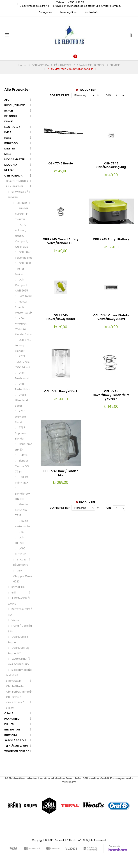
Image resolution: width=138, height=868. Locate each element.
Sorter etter (60, 95)
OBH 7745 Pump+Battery (111, 239)
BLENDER (115, 65)
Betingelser (46, 12)
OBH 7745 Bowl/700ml (61, 391)
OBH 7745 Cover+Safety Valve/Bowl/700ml (111, 317)
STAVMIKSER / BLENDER (91, 65)
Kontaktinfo (92, 12)
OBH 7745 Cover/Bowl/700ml (61, 317)
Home (22, 65)
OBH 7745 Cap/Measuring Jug (111, 165)
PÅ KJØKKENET (63, 65)
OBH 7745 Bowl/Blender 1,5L (61, 473)
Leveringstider (69, 12)
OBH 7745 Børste (61, 163)
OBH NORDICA (40, 65)
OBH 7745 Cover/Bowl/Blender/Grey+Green (111, 395)
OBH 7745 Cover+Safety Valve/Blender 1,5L (61, 241)
